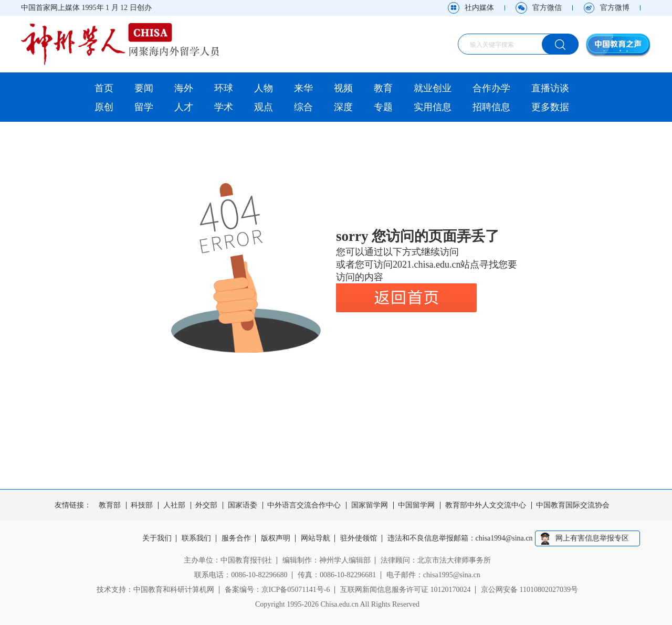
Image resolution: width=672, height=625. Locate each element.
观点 (264, 107)
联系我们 (196, 538)
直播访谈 (550, 88)
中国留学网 (416, 505)
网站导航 (316, 538)
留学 (144, 107)
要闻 (144, 88)
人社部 (174, 505)
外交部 (206, 505)
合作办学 (491, 88)
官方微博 (615, 8)
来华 (303, 88)
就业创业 (433, 88)
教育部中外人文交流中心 (486, 505)
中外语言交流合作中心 (304, 505)
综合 (303, 107)
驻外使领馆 (359, 538)
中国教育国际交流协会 (573, 505)
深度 (343, 107)
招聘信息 (491, 107)
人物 (264, 88)
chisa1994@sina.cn (504, 538)
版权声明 (276, 538)
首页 (104, 88)
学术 (224, 107)
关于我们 (157, 538)
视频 (343, 88)
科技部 (142, 505)
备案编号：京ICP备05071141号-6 (277, 590)
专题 (383, 107)
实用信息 (433, 107)
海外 (184, 88)
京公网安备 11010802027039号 (529, 590)
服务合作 (236, 538)
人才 (184, 107)
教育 (383, 88)
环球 (224, 88)
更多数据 (550, 107)
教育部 (110, 505)
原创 (104, 107)
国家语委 (243, 505)
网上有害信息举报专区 (592, 538)
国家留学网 (370, 505)
